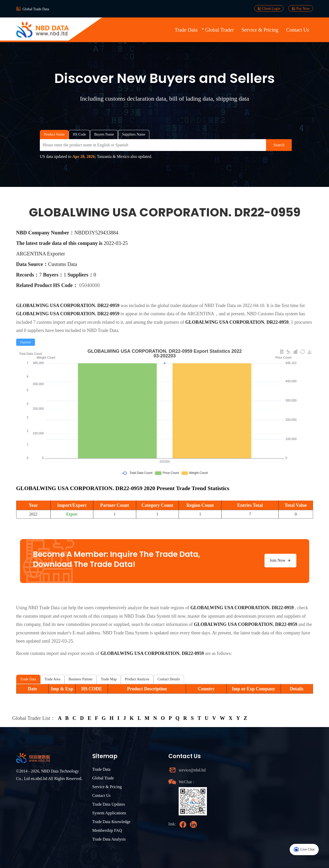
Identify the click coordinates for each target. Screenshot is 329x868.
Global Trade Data (36, 9)
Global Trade (103, 778)
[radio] (26, 342)
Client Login (269, 8)
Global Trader (220, 30)
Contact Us (298, 30)
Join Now (280, 560)
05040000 (89, 285)
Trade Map (109, 679)
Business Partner (81, 679)
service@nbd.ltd (192, 770)
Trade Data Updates (109, 804)
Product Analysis (137, 679)
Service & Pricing (260, 30)
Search (279, 145)
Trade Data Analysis (109, 839)
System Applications (109, 813)
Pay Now (301, 8)
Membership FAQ (107, 830)
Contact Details (169, 679)
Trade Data (186, 30)
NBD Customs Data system (272, 314)
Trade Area (52, 679)
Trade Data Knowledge (111, 822)
